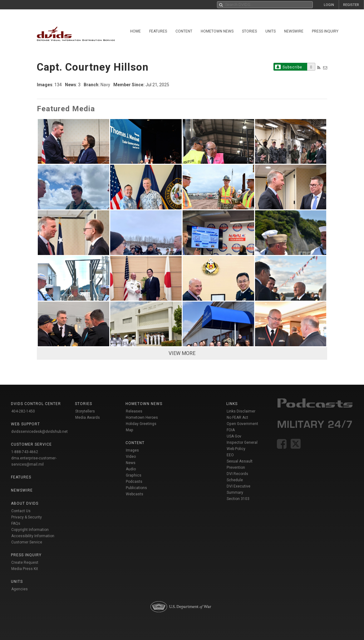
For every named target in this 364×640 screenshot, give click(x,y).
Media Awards (88, 417)
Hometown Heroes (142, 417)
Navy (105, 85)
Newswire (294, 31)
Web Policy (236, 449)
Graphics (134, 475)
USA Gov (234, 436)
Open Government (242, 424)
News (131, 463)
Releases (134, 411)
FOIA (231, 430)
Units (271, 31)
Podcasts (134, 482)
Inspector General (242, 442)
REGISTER (351, 5)
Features (158, 31)
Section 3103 (238, 499)
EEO (230, 455)
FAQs (16, 523)
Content (184, 31)
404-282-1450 (23, 411)
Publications (136, 488)
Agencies (20, 589)
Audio (131, 469)
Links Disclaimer (241, 411)
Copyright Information (30, 530)
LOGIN (329, 5)
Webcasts (135, 494)
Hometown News (217, 31)
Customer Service (27, 542)
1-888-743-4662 (25, 452)
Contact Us (21, 511)
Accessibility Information (33, 536)
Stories (249, 31)
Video (131, 457)
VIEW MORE (182, 353)
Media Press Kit (25, 569)
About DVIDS (25, 503)
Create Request (25, 562)
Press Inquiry (325, 31)
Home (135, 31)
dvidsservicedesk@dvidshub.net (39, 432)
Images (132, 450)
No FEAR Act (237, 417)
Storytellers (85, 411)
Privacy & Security (27, 517)
